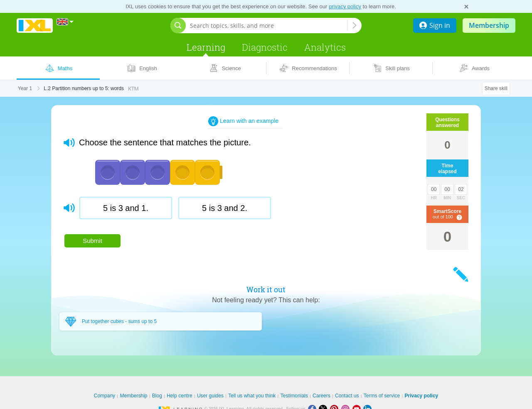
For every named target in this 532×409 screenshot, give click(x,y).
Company (105, 396)
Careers (321, 396)
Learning (206, 47)
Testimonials (294, 396)
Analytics (325, 47)
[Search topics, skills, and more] (268, 26)
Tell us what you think (252, 396)
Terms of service (382, 396)
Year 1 (25, 88)
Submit (92, 241)
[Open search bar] (178, 26)
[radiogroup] (228, 211)
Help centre (179, 396)
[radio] (126, 208)
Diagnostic (265, 47)
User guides (210, 396)
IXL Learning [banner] (35, 26)
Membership (489, 25)
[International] (65, 22)
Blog (157, 396)
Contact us (347, 396)
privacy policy (345, 6)
